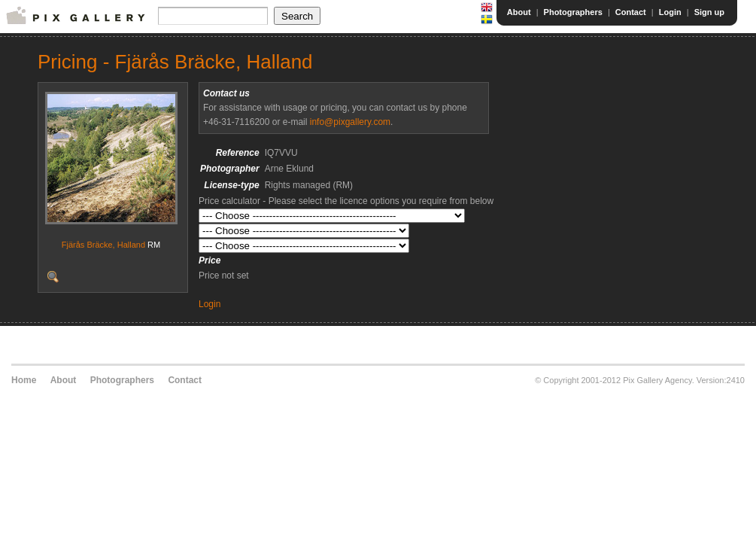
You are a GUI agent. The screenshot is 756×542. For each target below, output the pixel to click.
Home (24, 380)
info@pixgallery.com (350, 122)
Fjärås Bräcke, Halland (103, 245)
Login (670, 12)
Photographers (573, 12)
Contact (631, 12)
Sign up (709, 12)
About (519, 12)
